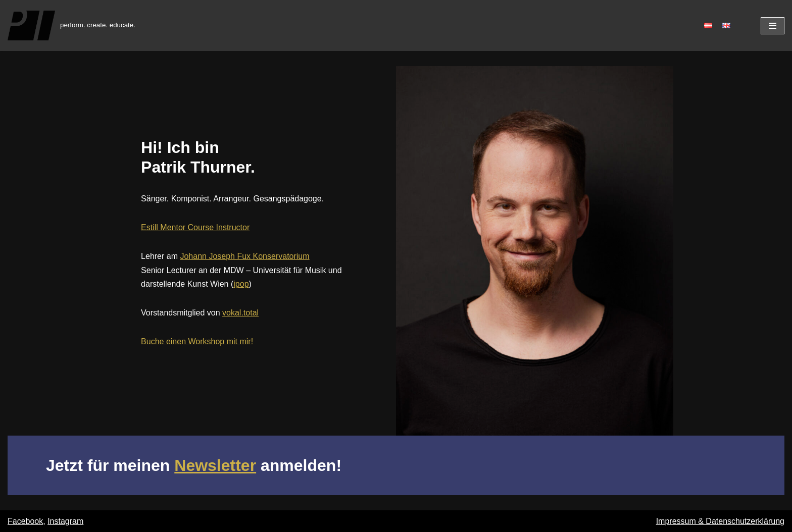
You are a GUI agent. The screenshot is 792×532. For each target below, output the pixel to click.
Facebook (25, 521)
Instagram (65, 521)
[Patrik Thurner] (71, 25)
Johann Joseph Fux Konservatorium (244, 256)
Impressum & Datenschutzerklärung (720, 521)
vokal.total (240, 313)
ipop (241, 284)
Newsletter (215, 465)
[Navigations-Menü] (773, 26)
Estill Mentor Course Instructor (195, 227)
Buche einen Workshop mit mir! (197, 341)
